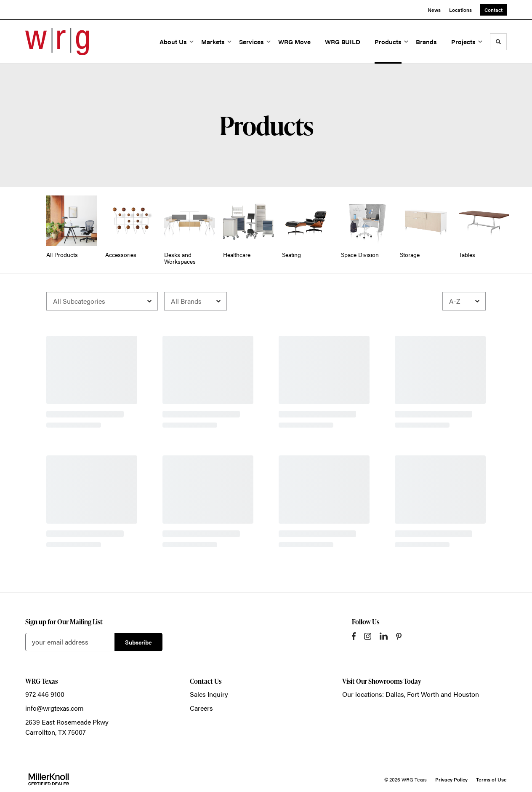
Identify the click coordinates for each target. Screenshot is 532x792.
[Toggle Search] (498, 42)
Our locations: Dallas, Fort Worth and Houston (411, 694)
